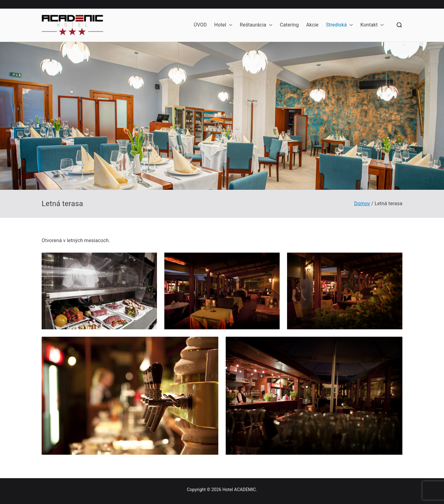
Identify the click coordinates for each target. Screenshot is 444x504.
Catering (289, 25)
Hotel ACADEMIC (239, 490)
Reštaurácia (256, 25)
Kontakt (372, 25)
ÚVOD (200, 25)
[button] (229, 25)
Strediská (339, 25)
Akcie (312, 25)
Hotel (223, 25)
